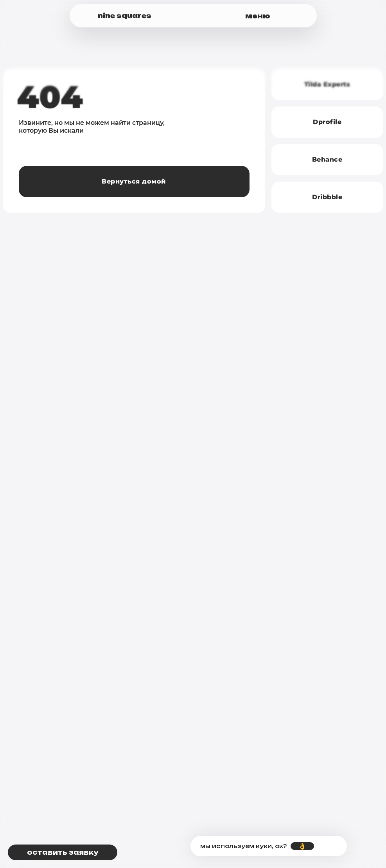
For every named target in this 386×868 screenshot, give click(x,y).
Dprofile (327, 122)
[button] (63, 852)
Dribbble (327, 197)
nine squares (125, 16)
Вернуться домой (134, 181)
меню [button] (258, 16)
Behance (327, 159)
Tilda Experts (327, 84)
